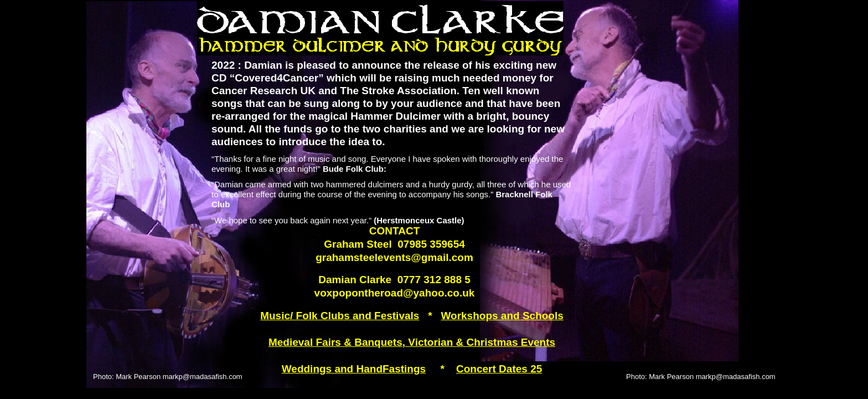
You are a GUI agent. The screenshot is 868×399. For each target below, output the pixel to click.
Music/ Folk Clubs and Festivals (340, 316)
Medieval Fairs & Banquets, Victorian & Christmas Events (412, 342)
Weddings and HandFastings (354, 369)
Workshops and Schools (502, 316)
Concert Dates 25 (499, 369)
